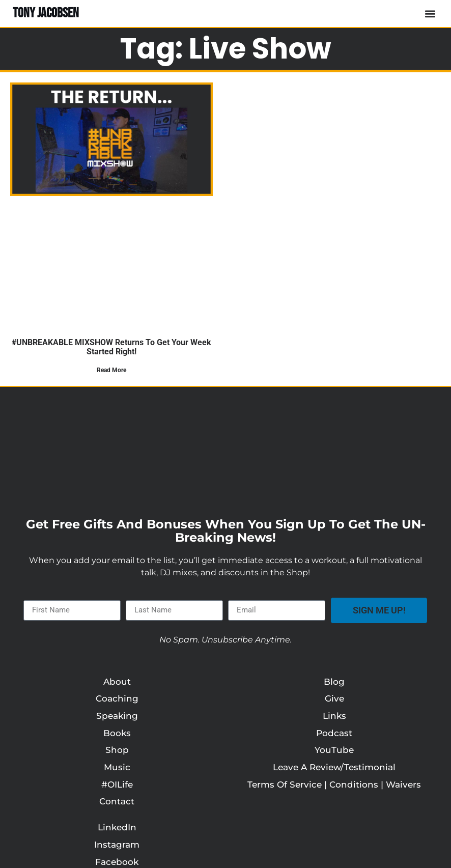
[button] (430, 13)
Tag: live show (226, 49)
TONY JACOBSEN (46, 13)
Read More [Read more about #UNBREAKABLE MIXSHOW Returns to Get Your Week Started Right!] (111, 370)
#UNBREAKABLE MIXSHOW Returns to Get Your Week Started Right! (111, 347)
